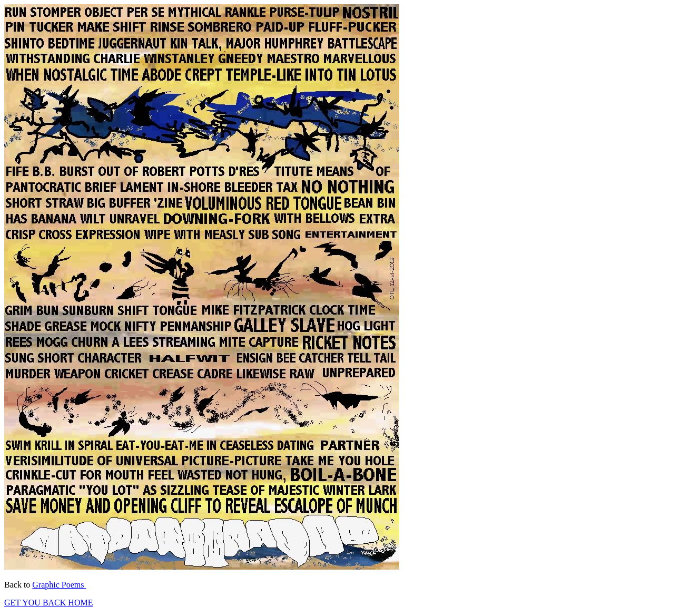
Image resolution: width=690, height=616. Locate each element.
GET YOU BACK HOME (48, 603)
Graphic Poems (59, 585)
